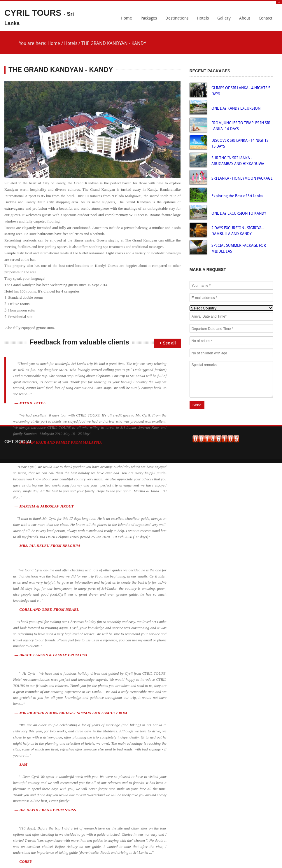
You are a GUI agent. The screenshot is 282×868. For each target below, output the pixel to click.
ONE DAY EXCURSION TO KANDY (239, 214)
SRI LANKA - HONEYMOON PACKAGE (242, 179)
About (245, 19)
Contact (266, 19)
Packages (149, 19)
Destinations (177, 19)
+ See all (167, 343)
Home (126, 19)
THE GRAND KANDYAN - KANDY (114, 44)
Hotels (203, 19)
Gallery (224, 19)
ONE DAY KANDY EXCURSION (236, 109)
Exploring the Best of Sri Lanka (237, 196)
